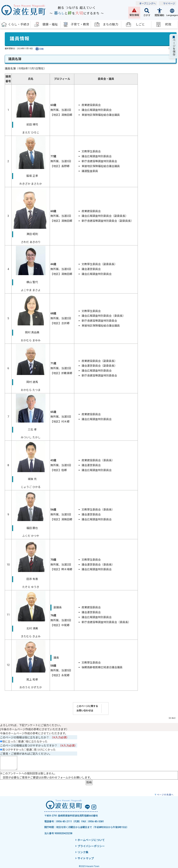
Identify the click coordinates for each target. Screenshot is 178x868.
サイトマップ (86, 858)
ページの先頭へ (165, 795)
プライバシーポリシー (91, 846)
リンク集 (83, 852)
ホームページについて (91, 840)
